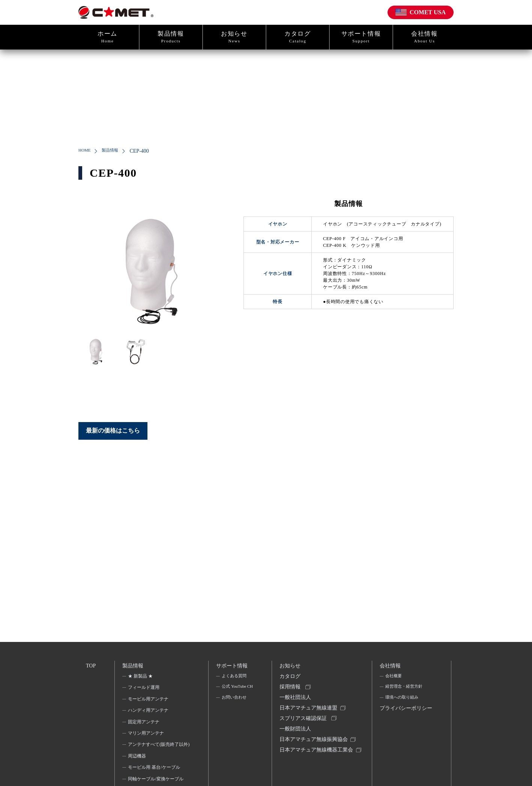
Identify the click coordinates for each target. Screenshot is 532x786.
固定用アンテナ (144, 724)
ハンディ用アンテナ (149, 712)
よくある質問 (234, 678)
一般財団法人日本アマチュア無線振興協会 (315, 743)
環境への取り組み (403, 701)
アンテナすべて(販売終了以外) (156, 751)
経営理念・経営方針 (405, 690)
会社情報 (425, 37)
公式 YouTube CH (234, 694)
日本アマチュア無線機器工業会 (315, 766)
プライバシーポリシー (405, 719)
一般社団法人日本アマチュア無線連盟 (310, 709)
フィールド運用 (144, 690)
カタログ (298, 37)
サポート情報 (361, 37)
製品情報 (171, 37)
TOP (91, 666)
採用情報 (291, 691)
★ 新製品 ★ (141, 678)
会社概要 (394, 678)
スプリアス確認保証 (304, 726)
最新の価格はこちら (113, 431)
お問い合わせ (234, 711)
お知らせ (234, 37)
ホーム (107, 37)
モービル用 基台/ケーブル (155, 780)
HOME (86, 151)
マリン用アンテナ (147, 735)
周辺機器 (138, 768)
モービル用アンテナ (149, 701)
